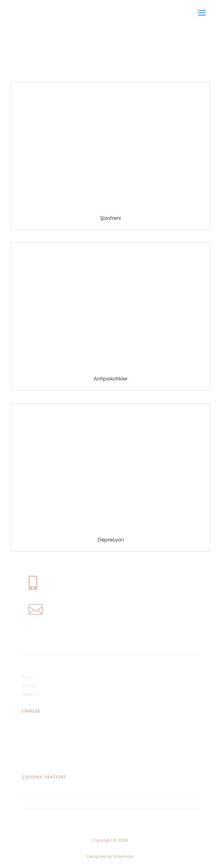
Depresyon (111, 540)
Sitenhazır (125, 844)
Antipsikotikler (111, 379)
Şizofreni (110, 218)
